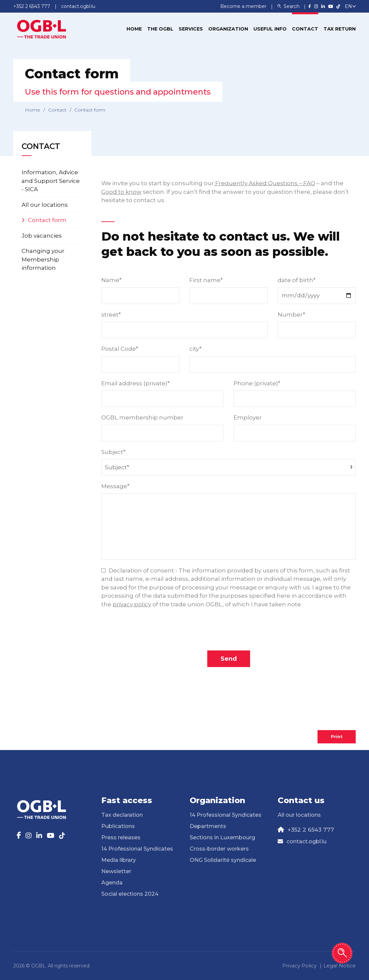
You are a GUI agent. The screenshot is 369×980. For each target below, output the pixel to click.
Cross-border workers (219, 849)
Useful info (270, 29)
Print (337, 737)
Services (191, 29)
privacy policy (132, 604)
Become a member (244, 6)
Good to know (121, 192)
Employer (248, 417)
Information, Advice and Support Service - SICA (51, 181)
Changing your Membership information (43, 259)
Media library (119, 860)
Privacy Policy (299, 966)
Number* (291, 315)
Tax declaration (122, 815)
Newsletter (116, 871)
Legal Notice (340, 966)
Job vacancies (42, 236)
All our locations (45, 205)
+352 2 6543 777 (311, 830)
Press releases (121, 837)
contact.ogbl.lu (307, 841)
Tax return (340, 29)
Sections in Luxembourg (222, 837)
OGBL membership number (142, 417)
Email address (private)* (136, 383)
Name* (111, 280)
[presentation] (229, 631)
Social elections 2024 (130, 894)
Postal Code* (120, 349)
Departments (208, 826)
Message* (115, 486)
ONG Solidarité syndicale (223, 860)
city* (195, 349)
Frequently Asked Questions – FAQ (265, 183)
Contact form (47, 220)
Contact (305, 29)
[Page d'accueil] (42, 29)
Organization (228, 29)
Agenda (112, 883)
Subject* (113, 452)
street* (111, 315)
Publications (118, 826)
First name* (206, 280)
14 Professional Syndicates (137, 849)
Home (134, 29)
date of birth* (297, 280)
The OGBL (160, 29)
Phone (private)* (257, 383)
